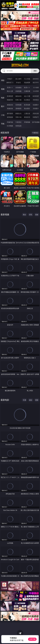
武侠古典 (36, 113)
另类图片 (36, 108)
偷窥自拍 (10, 105)
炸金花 (18, 82)
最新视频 (5, 214)
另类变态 (36, 100)
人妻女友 (27, 113)
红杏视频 (10, 126)
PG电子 (10, 79)
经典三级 (18, 100)
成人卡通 (27, 96)
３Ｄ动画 (36, 87)
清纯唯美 (18, 108)
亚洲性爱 (10, 96)
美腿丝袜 (10, 108)
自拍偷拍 (18, 87)
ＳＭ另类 (36, 91)
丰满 (24, 400)
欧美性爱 (36, 96)
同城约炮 (10, 122)
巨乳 (31, 215)
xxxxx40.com (20, 65)
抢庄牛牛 (36, 82)
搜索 (35, 71)
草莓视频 (27, 122)
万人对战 (27, 79)
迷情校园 (10, 117)
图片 (3, 106)
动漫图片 (36, 105)
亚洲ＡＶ (10, 87)
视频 (3, 89)
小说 (3, 115)
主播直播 (27, 91)
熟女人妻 (10, 91)
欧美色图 (27, 105)
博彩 (3, 80)
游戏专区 (36, 79)
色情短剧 (18, 126)
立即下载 (32, 639)
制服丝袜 (10, 100)
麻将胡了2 (10, 82)
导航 (3, 124)
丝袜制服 (18, 91)
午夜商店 (18, 122)
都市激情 (10, 113)
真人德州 (18, 79)
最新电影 (5, 400)
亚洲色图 (18, 105)
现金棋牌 (27, 82)
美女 (24, 215)
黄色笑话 (27, 117)
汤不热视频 (36, 122)
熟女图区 (27, 108)
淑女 (31, 400)
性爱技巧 (36, 117)
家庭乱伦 (18, 113)
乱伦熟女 (27, 100)
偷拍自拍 (18, 96)
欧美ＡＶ (27, 87)
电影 (3, 98)
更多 (37, 215)
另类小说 (18, 117)
